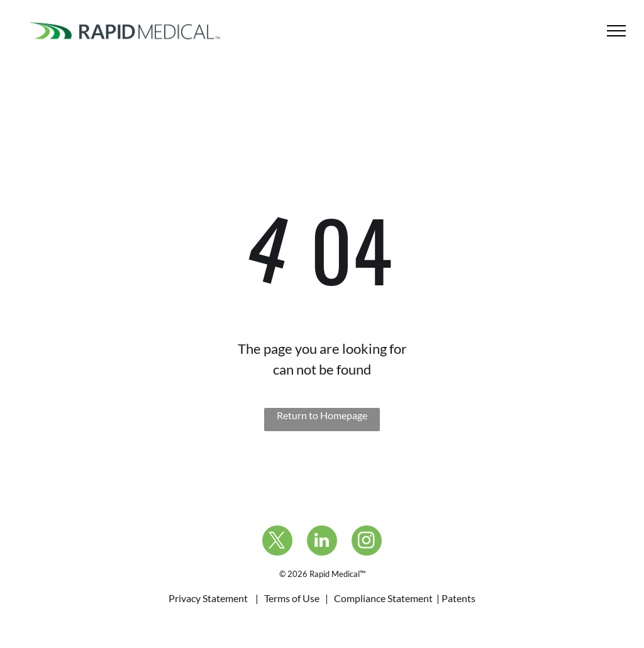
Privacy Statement (208, 598)
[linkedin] (322, 542)
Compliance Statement (383, 598)
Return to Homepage (322, 415)
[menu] (616, 31)
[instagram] (367, 542)
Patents (458, 598)
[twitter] (277, 542)
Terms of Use (292, 598)
